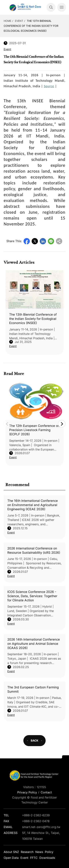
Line (51, 241)
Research (27, 852)
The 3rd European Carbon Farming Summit (33, 689)
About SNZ (11, 852)
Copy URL (59, 241)
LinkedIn (43, 241)
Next (62, 424)
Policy (49, 852)
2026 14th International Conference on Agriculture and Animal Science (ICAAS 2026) (34, 644)
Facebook (27, 241)
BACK (34, 741)
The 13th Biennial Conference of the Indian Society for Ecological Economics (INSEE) (31, 26)
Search (51, 7)
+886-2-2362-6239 (36, 815)
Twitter (35, 241)
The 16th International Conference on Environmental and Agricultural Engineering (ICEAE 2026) (33, 505)
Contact (46, 792)
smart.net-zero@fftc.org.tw (41, 827)
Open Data (11, 858)
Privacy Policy (27, 792)
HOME (7, 21)
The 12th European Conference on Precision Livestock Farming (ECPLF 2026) (34, 430)
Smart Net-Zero (25, 7)
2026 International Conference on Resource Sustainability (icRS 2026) (34, 550)
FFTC (34, 858)
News (39, 852)
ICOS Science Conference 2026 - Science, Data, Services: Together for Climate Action (32, 596)
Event (19, 21)
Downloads (47, 858)
